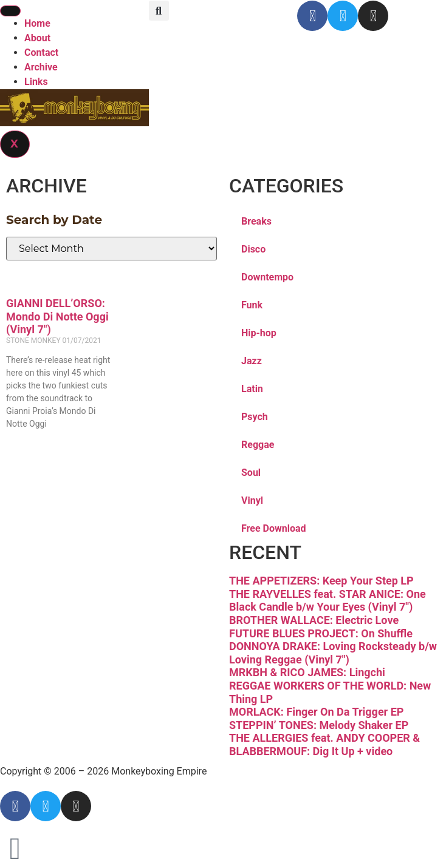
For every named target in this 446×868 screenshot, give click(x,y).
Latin (252, 389)
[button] (159, 11)
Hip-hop (259, 333)
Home (37, 23)
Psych (255, 417)
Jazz (252, 361)
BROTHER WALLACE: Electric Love (314, 620)
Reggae (258, 445)
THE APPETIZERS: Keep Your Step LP (321, 581)
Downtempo (267, 277)
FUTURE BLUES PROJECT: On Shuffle (321, 633)
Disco (253, 249)
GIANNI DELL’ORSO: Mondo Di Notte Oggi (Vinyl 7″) (57, 316)
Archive (41, 67)
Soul (251, 473)
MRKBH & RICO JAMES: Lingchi (307, 672)
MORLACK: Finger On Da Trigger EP (316, 712)
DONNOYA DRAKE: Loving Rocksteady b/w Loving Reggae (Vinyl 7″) (333, 653)
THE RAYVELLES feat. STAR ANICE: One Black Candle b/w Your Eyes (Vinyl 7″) (328, 601)
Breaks (256, 221)
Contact (41, 53)
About (37, 38)
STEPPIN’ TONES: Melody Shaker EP (319, 725)
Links (36, 82)
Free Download (274, 528)
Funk (252, 305)
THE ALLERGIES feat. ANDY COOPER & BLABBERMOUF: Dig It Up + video (324, 744)
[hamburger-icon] (10, 11)
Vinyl (252, 500)
